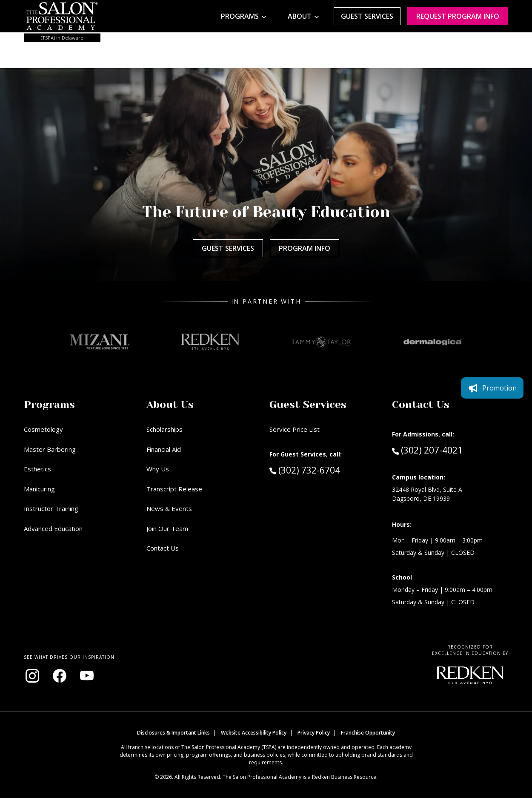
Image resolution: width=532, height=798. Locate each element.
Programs (240, 16)
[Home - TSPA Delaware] (62, 16)
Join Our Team (167, 528)
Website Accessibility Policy (254, 733)
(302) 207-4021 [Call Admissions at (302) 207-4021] (427, 450)
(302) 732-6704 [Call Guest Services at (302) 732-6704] (305, 470)
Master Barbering (50, 449)
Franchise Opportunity (368, 733)
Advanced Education (53, 528)
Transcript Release (174, 489)
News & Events (169, 508)
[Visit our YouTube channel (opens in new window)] (87, 676)
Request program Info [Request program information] (458, 16)
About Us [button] (170, 405)
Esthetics (37, 469)
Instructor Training (51, 508)
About (300, 16)
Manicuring (39, 489)
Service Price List (295, 429)
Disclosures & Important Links (173, 733)
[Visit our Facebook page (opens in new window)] (60, 676)
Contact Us (163, 548)
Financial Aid (164, 449)
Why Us (158, 469)
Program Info (305, 248)
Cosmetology (43, 429)
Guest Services (367, 16)
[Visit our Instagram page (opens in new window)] (32, 676)
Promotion (492, 388)
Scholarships (164, 429)
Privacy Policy (314, 733)
